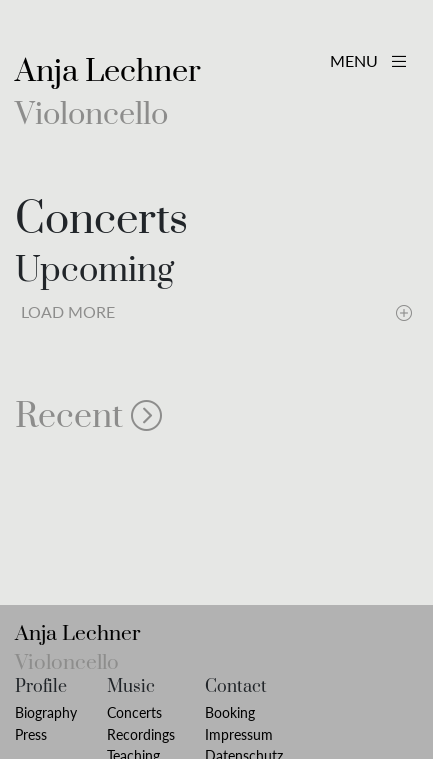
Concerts (134, 712)
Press (31, 734)
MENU (368, 60)
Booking (230, 712)
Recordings (141, 734)
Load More (216, 310)
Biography (46, 712)
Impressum (239, 734)
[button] (216, 417)
